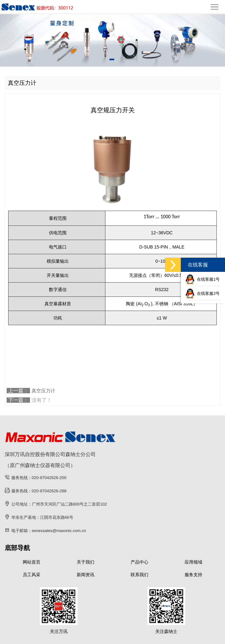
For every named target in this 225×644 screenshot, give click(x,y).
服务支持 (193, 575)
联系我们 (139, 575)
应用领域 (193, 562)
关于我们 (86, 562)
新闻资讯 (86, 575)
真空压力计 (43, 391)
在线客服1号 (202, 279)
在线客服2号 (202, 293)
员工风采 (32, 575)
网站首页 (32, 562)
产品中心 (139, 562)
